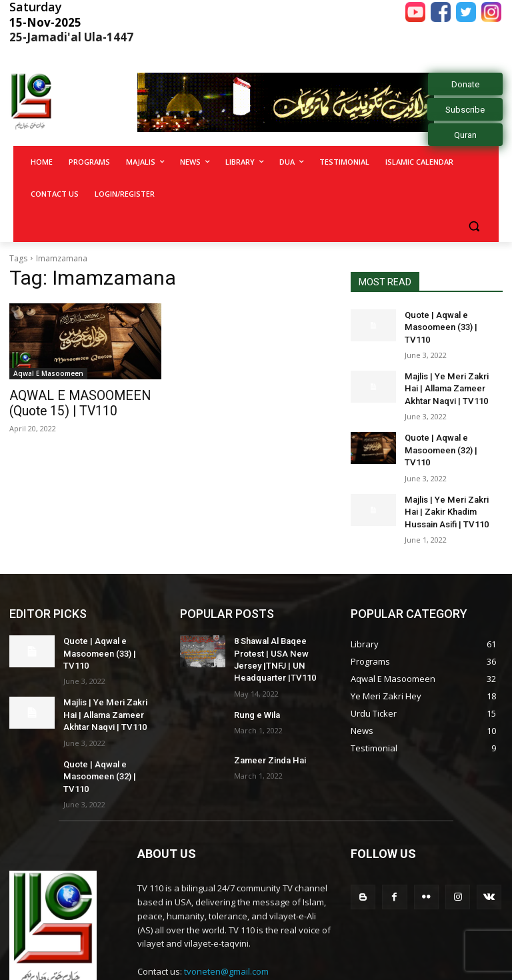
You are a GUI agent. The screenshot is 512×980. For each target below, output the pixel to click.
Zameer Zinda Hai (267, 720)
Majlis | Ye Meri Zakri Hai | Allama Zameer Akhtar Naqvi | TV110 (452, 373)
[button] (474, 226)
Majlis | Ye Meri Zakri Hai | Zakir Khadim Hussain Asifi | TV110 (452, 478)
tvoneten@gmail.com (226, 911)
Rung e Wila (256, 675)
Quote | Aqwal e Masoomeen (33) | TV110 (451, 320)
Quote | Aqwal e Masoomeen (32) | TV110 (451, 426)
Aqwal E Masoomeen (48, 373)
